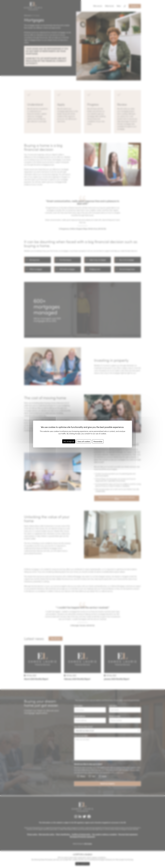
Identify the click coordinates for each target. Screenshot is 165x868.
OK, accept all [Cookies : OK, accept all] (69, 441)
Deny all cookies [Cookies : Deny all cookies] (84, 441)
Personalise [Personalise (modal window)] (98, 441)
